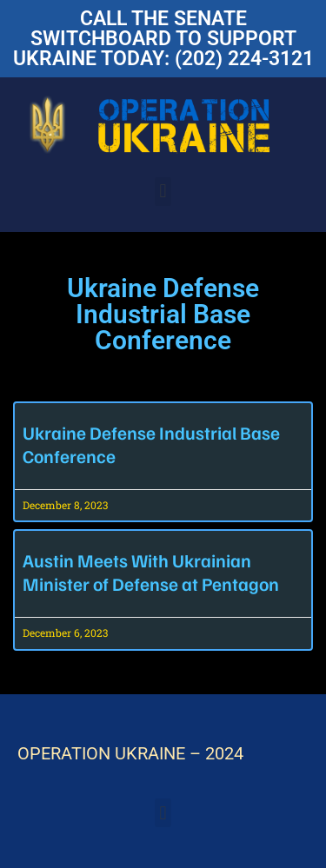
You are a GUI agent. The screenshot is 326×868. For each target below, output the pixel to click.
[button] (163, 192)
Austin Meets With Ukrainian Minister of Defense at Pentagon (151, 572)
